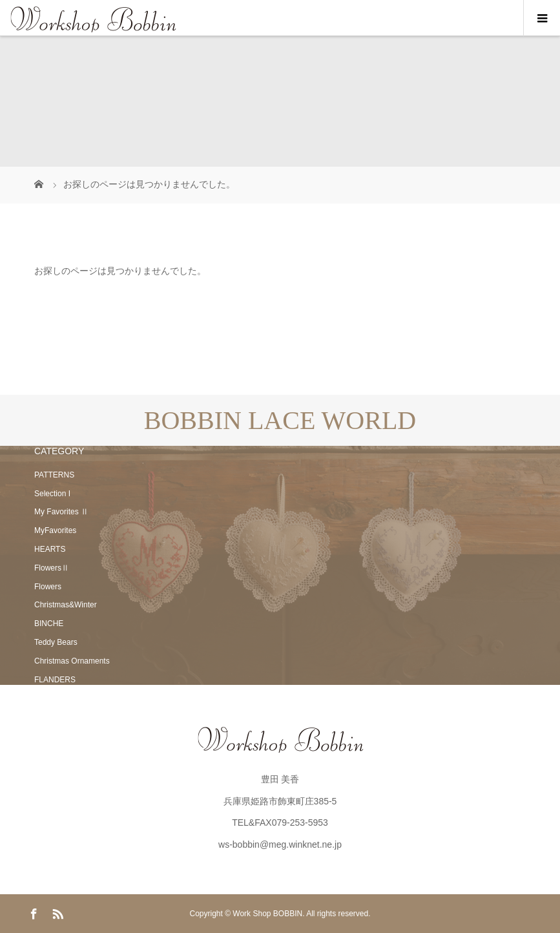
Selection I (52, 494)
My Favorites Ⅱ (61, 512)
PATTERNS (54, 475)
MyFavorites (55, 530)
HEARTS (50, 549)
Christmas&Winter (66, 605)
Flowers (48, 587)
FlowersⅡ (52, 568)
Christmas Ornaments (72, 661)
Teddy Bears (56, 642)
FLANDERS (55, 680)
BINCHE (49, 624)
